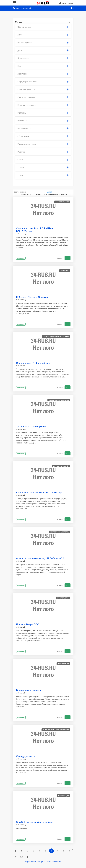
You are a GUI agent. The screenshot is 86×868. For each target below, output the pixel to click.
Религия (43, 152)
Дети (43, 50)
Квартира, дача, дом (43, 90)
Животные (43, 74)
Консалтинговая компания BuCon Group (39, 492)
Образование (43, 136)
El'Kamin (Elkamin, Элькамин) (33, 297)
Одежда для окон (26, 756)
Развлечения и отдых (43, 144)
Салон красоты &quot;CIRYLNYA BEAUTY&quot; (35, 230)
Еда (43, 66)
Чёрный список (43, 27)
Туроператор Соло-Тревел (31, 426)
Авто (43, 35)
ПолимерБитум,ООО (28, 624)
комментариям (52, 194)
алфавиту (63, 194)
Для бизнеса (43, 58)
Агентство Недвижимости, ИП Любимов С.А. (40, 558)
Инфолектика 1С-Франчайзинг (33, 363)
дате (49, 192)
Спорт (43, 160)
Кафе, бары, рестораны (43, 82)
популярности (26, 194)
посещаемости (39, 194)
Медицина (43, 121)
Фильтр (19, 22)
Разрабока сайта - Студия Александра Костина (43, 862)
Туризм (43, 168)
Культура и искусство (43, 105)
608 (22, 857)
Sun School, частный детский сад (35, 822)
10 (16, 857)
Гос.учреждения (43, 43)
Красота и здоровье (43, 97)
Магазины (43, 113)
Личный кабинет (68, 3)
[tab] (43, 27)
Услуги (43, 175)
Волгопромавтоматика (29, 690)
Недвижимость (43, 128)
